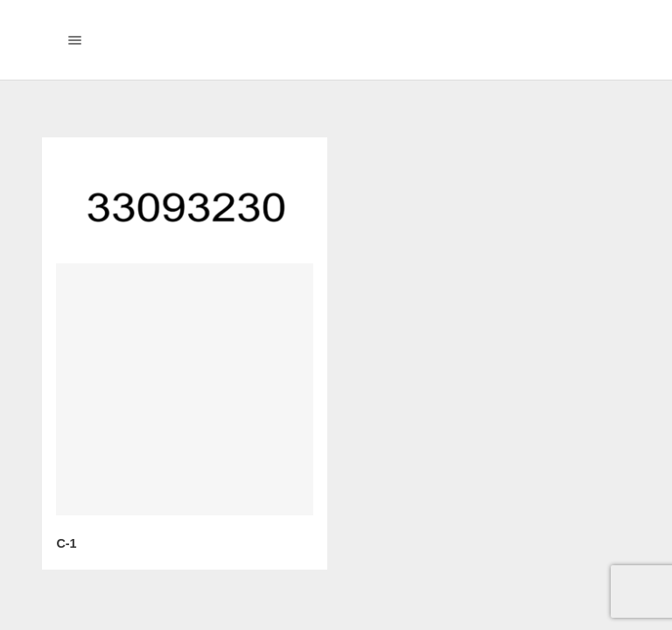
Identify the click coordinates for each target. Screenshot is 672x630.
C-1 (66, 543)
